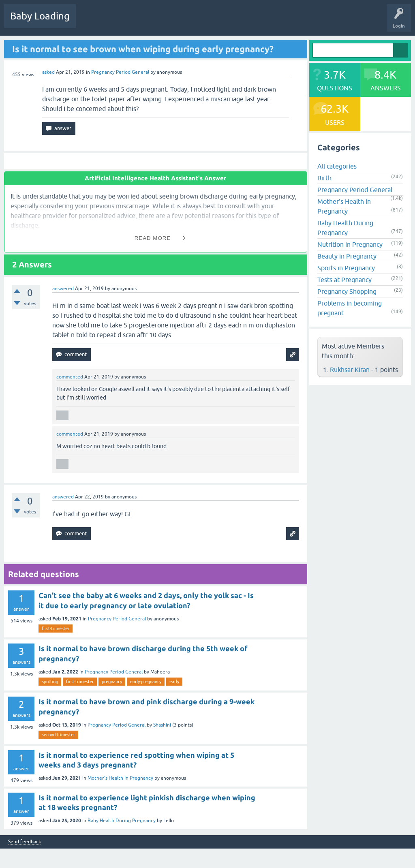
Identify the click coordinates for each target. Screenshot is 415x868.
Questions (93, 22)
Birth (324, 178)
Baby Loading (40, 16)
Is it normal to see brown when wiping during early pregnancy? (143, 49)
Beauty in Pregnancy (347, 256)
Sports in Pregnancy (346, 268)
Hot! (121, 22)
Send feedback (25, 842)
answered (63, 289)
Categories (187, 22)
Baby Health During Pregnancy (122, 821)
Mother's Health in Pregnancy (120, 778)
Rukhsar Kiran (350, 370)
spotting (50, 682)
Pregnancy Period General (120, 72)
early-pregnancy (146, 682)
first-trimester (56, 629)
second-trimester (58, 735)
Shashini (162, 725)
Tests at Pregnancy (344, 280)
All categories (337, 166)
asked (48, 72)
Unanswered (152, 22)
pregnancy (112, 682)
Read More (153, 238)
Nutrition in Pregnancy (350, 244)
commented (70, 377)
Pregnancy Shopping (347, 291)
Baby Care (287, 22)
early (174, 682)
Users (216, 22)
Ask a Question (250, 22)
